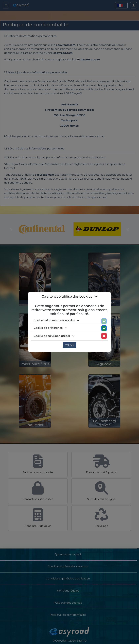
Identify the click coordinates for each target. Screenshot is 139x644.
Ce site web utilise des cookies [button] (70, 296)
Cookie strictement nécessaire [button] (56, 321)
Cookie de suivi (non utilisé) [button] (54, 336)
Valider (69, 345)
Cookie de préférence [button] (51, 328)
